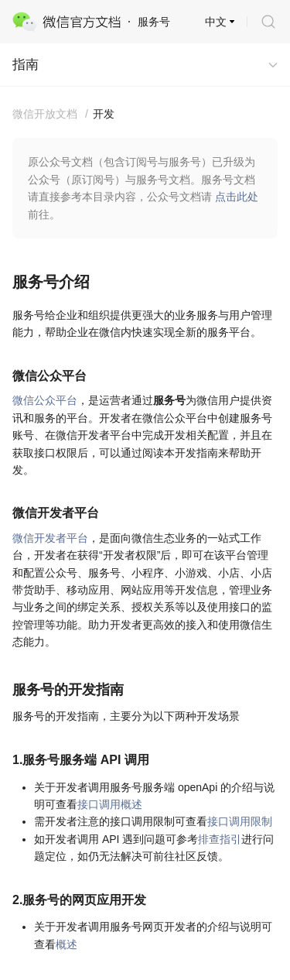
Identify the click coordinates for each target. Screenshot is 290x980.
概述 (67, 944)
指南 (26, 65)
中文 (216, 22)
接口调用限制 (240, 821)
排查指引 (220, 839)
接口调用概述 (110, 804)
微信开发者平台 (50, 538)
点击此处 (237, 197)
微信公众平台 (45, 400)
